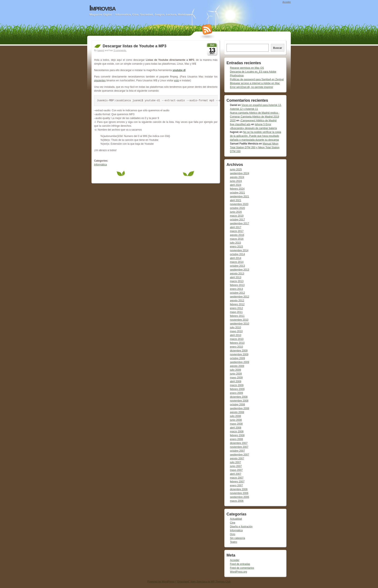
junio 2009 (236, 374)
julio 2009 (235, 370)
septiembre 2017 (239, 223)
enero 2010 (236, 347)
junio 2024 (236, 181)
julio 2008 (235, 416)
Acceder (287, 2)
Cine (233, 523)
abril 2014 (236, 258)
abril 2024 (236, 185)
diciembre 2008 (239, 397)
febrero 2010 (237, 343)
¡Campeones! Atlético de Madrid (258, 121)
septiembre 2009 (239, 362)
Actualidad (236, 519)
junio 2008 (236, 420)
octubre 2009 (237, 358)
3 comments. (120, 50)
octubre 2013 (237, 266)
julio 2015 (235, 243)
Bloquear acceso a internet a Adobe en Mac (255, 83)
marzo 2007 (237, 478)
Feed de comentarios (242, 568)
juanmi (101, 50)
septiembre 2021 (239, 196)
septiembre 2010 (239, 324)
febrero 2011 (237, 316)
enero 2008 (236, 439)
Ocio (233, 534)
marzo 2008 (237, 432)
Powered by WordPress (161, 582)
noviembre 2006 (239, 493)
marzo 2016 (237, 239)
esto (177, 80)
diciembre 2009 (239, 351)
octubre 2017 (237, 220)
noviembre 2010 (239, 320)
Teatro (233, 542)
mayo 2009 (236, 378)
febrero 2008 (237, 435)
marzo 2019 (237, 216)
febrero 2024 (237, 189)
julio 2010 (235, 327)
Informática (100, 165)
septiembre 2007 (239, 455)
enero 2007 (236, 485)
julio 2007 (235, 462)
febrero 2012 (237, 304)
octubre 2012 (237, 293)
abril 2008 (236, 428)
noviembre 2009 (239, 354)
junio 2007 (236, 466)
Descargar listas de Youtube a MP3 (134, 46)
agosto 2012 (237, 301)
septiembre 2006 (239, 497)
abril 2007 (236, 474)
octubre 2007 (237, 451)
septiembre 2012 (239, 297)
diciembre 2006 (239, 489)
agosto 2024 (237, 177)
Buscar (278, 48)
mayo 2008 (236, 424)
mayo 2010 (236, 331)
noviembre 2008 (239, 401)
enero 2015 (236, 247)
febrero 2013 (237, 285)
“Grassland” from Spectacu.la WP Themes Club (203, 582)
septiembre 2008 (239, 408)
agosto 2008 (237, 412)
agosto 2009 (237, 366)
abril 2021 (236, 200)
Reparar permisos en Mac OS (247, 68)
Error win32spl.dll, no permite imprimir (251, 87)
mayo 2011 (236, 312)
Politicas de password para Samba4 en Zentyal (257, 79)
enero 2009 (236, 393)
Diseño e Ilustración (241, 527)
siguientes (100, 80)
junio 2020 (236, 212)
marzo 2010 (237, 339)
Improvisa (102, 8)
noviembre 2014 (239, 250)
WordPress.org (238, 572)
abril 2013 (236, 277)
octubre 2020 (237, 208)
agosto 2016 (237, 235)
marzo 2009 (237, 385)
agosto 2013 (237, 274)
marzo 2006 (237, 501)
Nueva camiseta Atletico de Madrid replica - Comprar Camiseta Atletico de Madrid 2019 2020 (255, 117)
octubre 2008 (237, 405)
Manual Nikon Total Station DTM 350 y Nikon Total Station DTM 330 (255, 147)
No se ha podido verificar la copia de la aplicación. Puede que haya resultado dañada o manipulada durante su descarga (256, 136)
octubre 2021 (237, 193)
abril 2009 (236, 381)
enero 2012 (236, 308)
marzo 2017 (237, 231)
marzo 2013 (237, 281)
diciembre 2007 (239, 443)
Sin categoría (238, 538)
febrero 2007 (237, 482)
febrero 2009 (237, 389)
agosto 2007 (237, 458)
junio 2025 (236, 170)
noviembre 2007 (239, 447)
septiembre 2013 (239, 270)
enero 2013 (236, 289)
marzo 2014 (237, 262)
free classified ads (240, 124)
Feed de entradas (240, 564)
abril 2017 (236, 227)
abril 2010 (236, 335)
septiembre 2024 (239, 173)
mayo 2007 (236, 470)
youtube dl (179, 70)
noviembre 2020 (239, 204)
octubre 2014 (237, 254)
